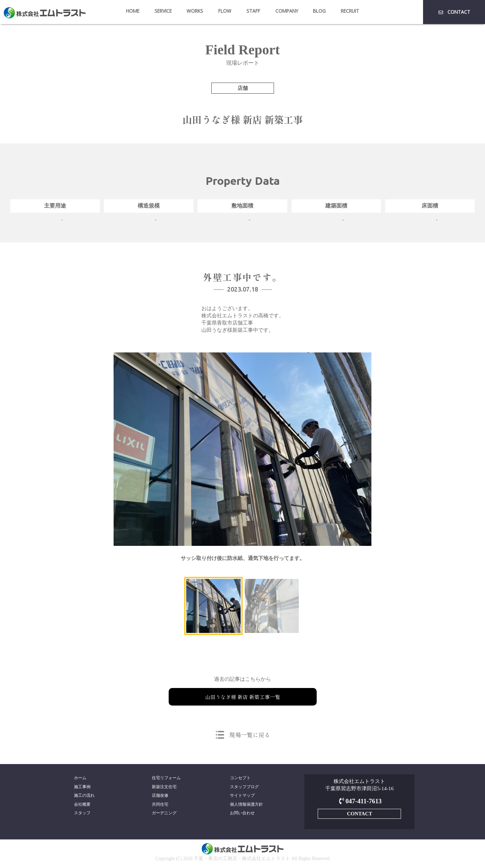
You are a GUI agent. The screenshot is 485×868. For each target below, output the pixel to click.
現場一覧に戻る (250, 734)
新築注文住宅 (164, 787)
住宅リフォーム (166, 778)
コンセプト (240, 778)
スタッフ (82, 815)
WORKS (195, 11)
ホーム (80, 778)
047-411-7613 (360, 801)
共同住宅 (160, 805)
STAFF (253, 11)
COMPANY (287, 11)
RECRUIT (350, 11)
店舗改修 (160, 796)
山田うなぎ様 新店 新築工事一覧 (243, 697)
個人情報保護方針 (246, 805)
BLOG (319, 11)
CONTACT (454, 12)
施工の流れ (84, 796)
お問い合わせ (242, 815)
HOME (133, 11)
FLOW (225, 11)
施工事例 (82, 787)
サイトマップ (242, 796)
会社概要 (82, 805)
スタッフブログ (244, 787)
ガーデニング (164, 815)
